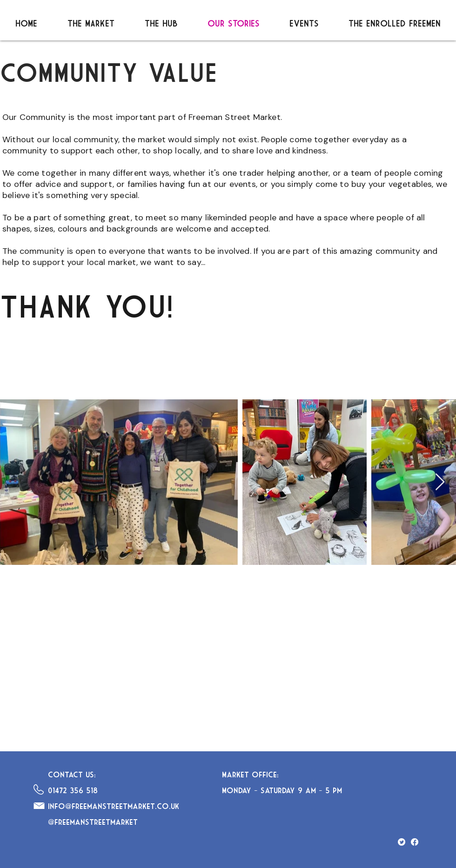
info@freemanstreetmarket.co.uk (114, 806)
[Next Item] (440, 482)
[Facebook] (415, 842)
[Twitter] (402, 842)
